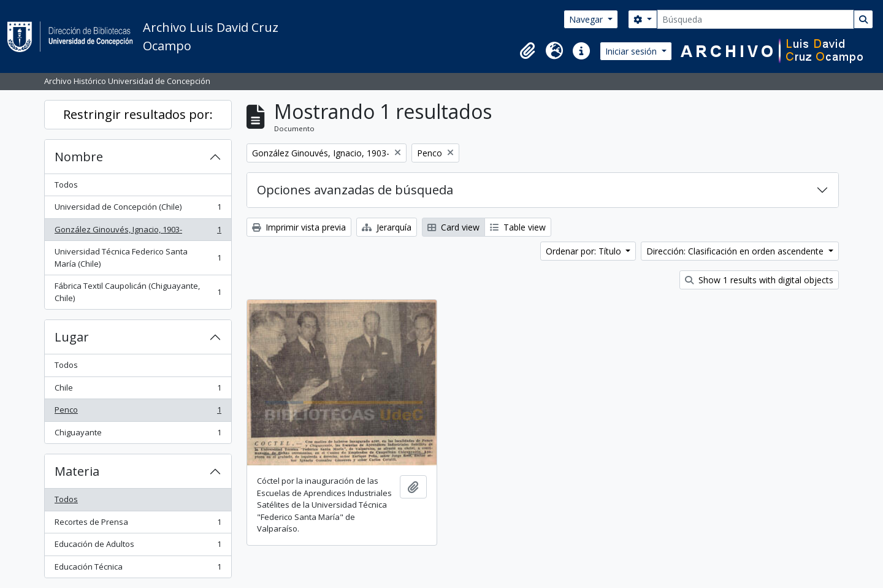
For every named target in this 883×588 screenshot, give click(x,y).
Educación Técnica (138, 569)
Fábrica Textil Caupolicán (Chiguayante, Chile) (138, 292)
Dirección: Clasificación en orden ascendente (736, 251)
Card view (453, 227)
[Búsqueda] (755, 19)
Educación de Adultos (138, 547)
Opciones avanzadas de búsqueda (355, 190)
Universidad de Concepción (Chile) (138, 209)
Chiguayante (138, 435)
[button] (527, 51)
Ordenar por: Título (585, 251)
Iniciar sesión (632, 51)
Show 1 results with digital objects (759, 280)
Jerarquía (387, 227)
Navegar (587, 19)
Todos (66, 185)
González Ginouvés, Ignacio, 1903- (138, 232)
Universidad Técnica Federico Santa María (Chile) (138, 258)
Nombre (79, 157)
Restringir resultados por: (138, 114)
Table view (518, 227)
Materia (77, 471)
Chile (138, 390)
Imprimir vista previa (299, 227)
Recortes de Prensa (138, 525)
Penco (138, 412)
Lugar (72, 337)
